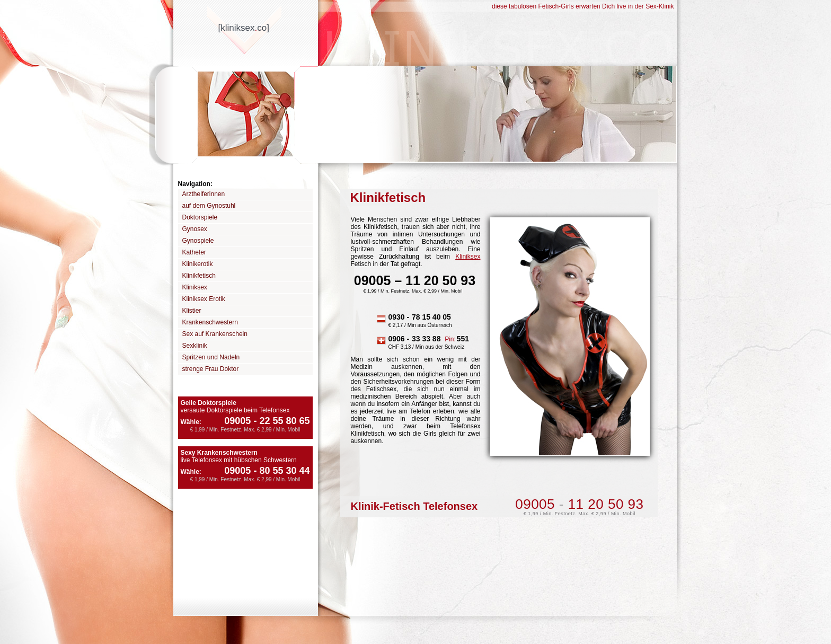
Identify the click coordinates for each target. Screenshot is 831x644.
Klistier (192, 311)
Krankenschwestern (210, 322)
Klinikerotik (198, 264)
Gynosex (195, 229)
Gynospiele (198, 241)
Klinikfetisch (199, 276)
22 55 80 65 (280, 421)
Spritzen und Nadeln (211, 357)
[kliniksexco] (244, 28)
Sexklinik (195, 346)
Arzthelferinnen (204, 194)
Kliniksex (195, 287)
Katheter (194, 252)
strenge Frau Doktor (211, 369)
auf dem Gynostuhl (209, 206)
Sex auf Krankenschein (215, 334)
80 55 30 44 (280, 471)
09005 (237, 421)
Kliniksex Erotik (204, 299)
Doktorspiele (200, 217)
